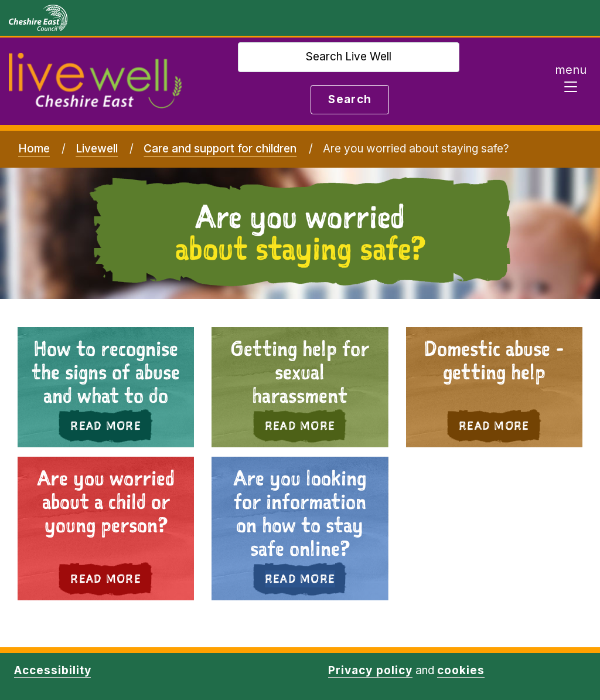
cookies (461, 670)
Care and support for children (220, 149)
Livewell (97, 149)
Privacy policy (370, 670)
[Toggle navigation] (571, 81)
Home (34, 149)
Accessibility (52, 670)
